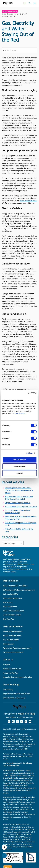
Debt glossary (9, 644)
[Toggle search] (29, 3)
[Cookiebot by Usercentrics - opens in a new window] (28, 393)
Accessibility (8, 690)
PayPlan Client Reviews (12, 669)
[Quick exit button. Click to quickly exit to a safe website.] (24, 3)
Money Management (10, 11)
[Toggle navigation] (34, 3)
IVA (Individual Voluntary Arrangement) (19, 590)
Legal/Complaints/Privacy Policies (17, 694)
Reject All (20, 473)
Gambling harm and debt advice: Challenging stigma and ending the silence (19, 490)
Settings (30, 453)
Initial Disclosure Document (14, 698)
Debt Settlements (10, 607)
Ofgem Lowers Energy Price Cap (18, 503)
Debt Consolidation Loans (14, 611)
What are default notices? (13, 652)
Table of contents (11, 50)
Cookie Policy (20, 414)
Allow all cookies (19, 460)
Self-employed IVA (11, 594)
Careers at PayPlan (11, 673)
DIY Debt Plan (9, 619)
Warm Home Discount (28, 201)
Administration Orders (12, 615)
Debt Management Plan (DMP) (15, 586)
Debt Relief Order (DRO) (13, 598)
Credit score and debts (12, 636)
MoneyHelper (23, 564)
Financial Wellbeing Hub (13, 631)
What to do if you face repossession (17, 648)
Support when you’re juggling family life (21, 506)
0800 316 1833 (27, 714)
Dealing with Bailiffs (11, 640)
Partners (7, 665)
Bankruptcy (8, 602)
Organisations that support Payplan (18, 677)
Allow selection (19, 466)
